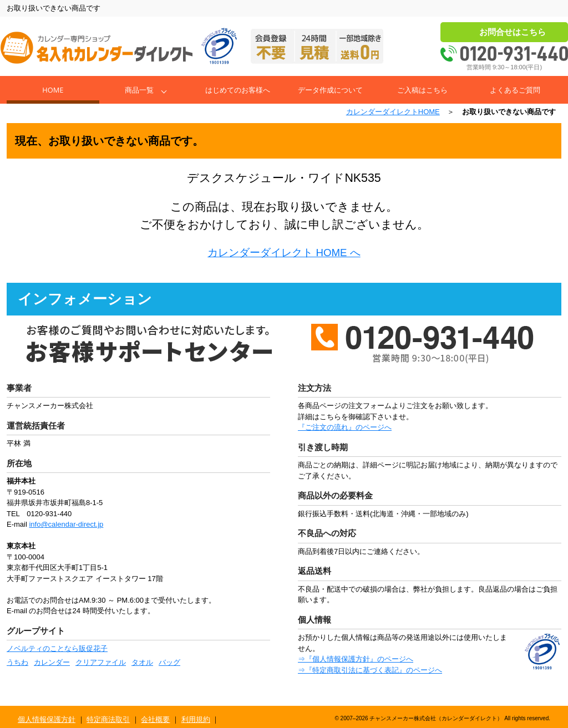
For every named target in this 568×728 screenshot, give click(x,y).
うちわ (17, 662)
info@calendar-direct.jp (66, 524)
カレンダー (52, 662)
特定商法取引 (108, 719)
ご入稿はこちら (422, 90)
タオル (142, 662)
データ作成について (330, 90)
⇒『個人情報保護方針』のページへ (356, 659)
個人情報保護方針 (47, 719)
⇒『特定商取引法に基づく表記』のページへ (370, 670)
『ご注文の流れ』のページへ (345, 427)
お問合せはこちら (513, 32)
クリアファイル (101, 662)
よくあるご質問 (515, 90)
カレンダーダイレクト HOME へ (284, 253)
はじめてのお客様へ (238, 90)
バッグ (169, 662)
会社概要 (155, 719)
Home (53, 90)
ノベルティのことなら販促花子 (57, 648)
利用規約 (196, 719)
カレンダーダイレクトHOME (393, 112)
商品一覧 (139, 90)
